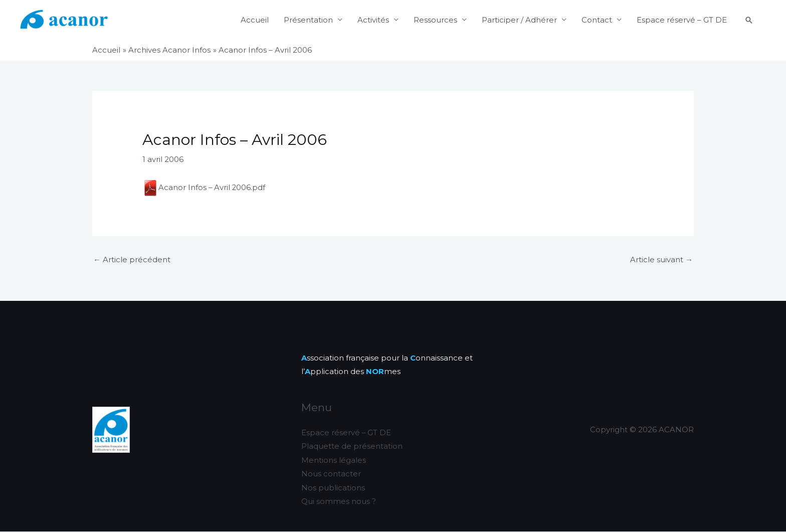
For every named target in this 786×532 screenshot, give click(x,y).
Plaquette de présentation (352, 447)
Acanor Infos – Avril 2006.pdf (204, 187)
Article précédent (132, 259)
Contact (597, 20)
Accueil (255, 20)
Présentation (308, 20)
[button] (749, 20)
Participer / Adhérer (519, 20)
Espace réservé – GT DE (682, 20)
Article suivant (661, 259)
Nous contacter (331, 475)
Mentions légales (334, 461)
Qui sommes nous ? (339, 502)
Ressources (435, 20)
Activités (373, 20)
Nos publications (333, 488)
